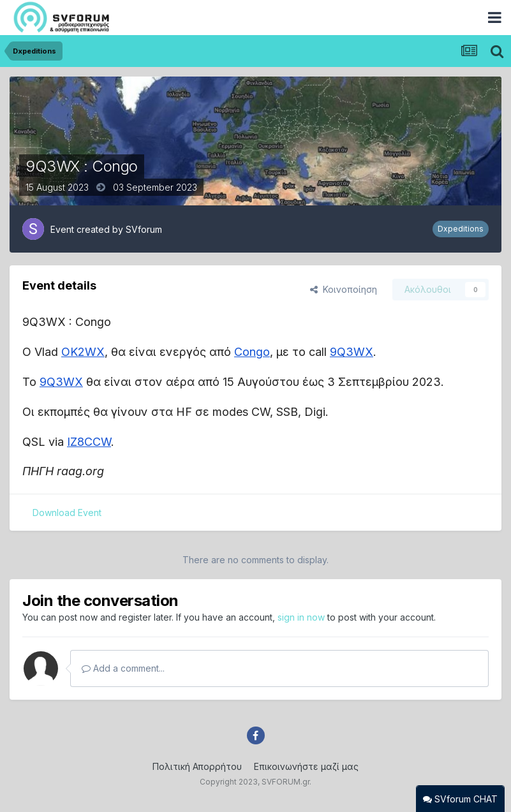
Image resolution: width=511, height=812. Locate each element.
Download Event (67, 513)
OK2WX (83, 352)
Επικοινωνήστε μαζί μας (306, 766)
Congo (252, 352)
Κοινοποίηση (344, 289)
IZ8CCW (89, 442)
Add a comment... (123, 668)
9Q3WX (352, 352)
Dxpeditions (461, 229)
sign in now (301, 617)
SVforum (144, 229)
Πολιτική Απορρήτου (197, 766)
